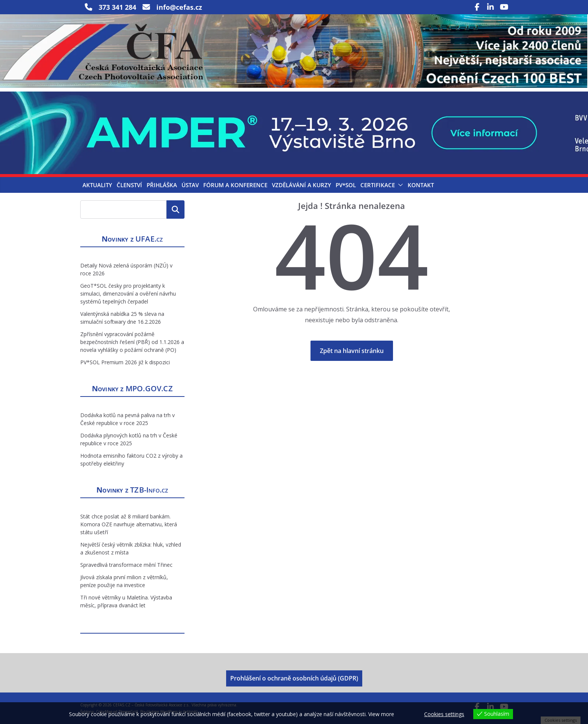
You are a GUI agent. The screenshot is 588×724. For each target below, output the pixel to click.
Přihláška (162, 185)
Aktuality (97, 185)
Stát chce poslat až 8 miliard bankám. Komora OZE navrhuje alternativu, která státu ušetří (129, 524)
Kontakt (421, 185)
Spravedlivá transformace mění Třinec (126, 565)
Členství (129, 185)
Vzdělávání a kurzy (301, 185)
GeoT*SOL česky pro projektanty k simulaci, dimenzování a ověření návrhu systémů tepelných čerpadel (128, 294)
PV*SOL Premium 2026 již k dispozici (125, 362)
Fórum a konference (235, 185)
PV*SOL (346, 185)
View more (381, 714)
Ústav (190, 185)
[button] (399, 185)
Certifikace (378, 185)
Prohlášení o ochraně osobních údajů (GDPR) (294, 678)
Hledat (175, 209)
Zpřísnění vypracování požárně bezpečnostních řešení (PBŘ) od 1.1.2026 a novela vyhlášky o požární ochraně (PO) (132, 342)
